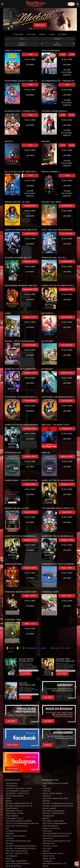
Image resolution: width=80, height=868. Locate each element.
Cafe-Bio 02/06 (30, 512)
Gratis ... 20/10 (30, 596)
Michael (9, 801)
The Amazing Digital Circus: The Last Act (57, 833)
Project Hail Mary (12, 816)
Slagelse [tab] (22, 44)
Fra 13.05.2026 (67, 317)
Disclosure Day (48, 838)
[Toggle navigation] (2, 4)
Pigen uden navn (49, 843)
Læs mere (30, 65)
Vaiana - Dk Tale (48, 856)
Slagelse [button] (37, 3)
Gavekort (42, 34)
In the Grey (10, 838)
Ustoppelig (10, 833)
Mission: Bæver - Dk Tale (15, 813)
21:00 (72, 115)
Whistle (8, 798)
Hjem (8, 828)
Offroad (45, 866)
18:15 (30, 145)
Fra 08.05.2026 (67, 262)
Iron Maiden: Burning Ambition (17, 831)
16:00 (30, 54)
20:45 (72, 145)
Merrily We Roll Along (13, 866)
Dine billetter (62, 34)
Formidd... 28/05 (30, 456)
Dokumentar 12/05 (30, 289)
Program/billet (18, 34)
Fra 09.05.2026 (30, 206)
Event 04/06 (67, 512)
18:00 (63, 115)
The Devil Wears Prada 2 (15, 796)
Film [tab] (22, 39)
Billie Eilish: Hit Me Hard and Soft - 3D (19, 803)
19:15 (27, 176)
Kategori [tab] (57, 39)
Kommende (31, 34)
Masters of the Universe (51, 828)
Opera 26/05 (67, 429)
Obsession (46, 796)
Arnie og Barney (12, 783)
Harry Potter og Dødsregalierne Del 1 (56, 836)
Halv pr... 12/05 (30, 317)
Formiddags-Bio (12, 856)
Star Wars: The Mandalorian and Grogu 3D (21, 848)
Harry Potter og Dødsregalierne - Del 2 (56, 841)
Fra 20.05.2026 (30, 401)
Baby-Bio (9, 858)
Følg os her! (12, 745)
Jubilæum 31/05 (67, 484)
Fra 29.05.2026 (30, 484)
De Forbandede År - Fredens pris (17, 791)
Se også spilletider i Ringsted (67, 72)
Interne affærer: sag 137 (15, 818)
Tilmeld (47, 745)
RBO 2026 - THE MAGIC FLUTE (17, 853)
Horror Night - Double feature (16, 861)
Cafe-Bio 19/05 (67, 373)
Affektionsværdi (11, 786)
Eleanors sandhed (49, 808)
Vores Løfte (47, 848)
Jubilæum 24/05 (30, 429)
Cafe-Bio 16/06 (30, 568)
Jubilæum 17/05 (30, 373)
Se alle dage (30, 59)
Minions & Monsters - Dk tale (53, 853)
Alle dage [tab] (58, 44)
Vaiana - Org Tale (49, 858)
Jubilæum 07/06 (30, 540)
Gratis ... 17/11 (30, 624)
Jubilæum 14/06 (67, 540)
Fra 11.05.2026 (67, 234)
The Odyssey (47, 861)
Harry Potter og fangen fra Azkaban (19, 821)
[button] (9, 28)
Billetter (25, 673)
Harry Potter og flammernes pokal (18, 841)
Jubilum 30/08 (30, 234)
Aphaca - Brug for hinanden (16, 836)
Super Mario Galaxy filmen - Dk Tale (19, 788)
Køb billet (40, 25)
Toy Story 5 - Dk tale (50, 846)
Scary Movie (47, 831)
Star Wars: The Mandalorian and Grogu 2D (21, 846)
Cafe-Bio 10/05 (30, 262)
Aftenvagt (9, 843)
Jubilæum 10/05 (67, 289)
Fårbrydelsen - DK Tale (14, 811)
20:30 (67, 176)
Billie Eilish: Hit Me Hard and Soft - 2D (19, 806)
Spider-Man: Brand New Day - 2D (54, 863)
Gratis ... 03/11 (67, 596)
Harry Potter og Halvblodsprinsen (18, 863)
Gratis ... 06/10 (67, 568)
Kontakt (52, 34)
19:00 (72, 54)
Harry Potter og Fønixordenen (17, 851)
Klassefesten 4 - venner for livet (17, 793)
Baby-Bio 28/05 (67, 456)
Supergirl (46, 851)
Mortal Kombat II (12, 808)
